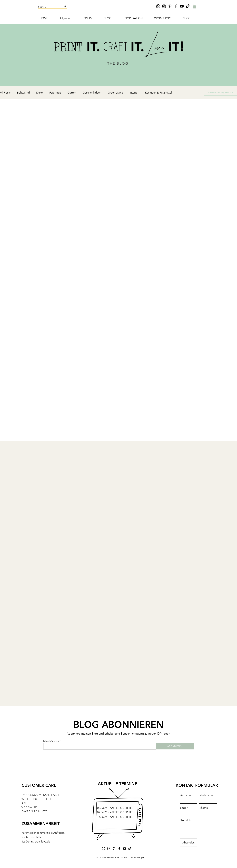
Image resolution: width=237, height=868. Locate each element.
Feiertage (55, 93)
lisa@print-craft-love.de (36, 842)
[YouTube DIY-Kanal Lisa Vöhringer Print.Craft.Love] (182, 6)
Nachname (206, 795)
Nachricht (186, 820)
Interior (134, 93)
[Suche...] (48, 7)
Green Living (115, 93)
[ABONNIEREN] (175, 746)
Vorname (185, 795)
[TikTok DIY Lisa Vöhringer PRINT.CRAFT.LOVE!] (188, 6)
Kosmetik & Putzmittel (158, 93)
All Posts (5, 93)
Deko (39, 93)
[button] (194, 6)
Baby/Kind (23, 93)
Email (183, 808)
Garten (72, 93)
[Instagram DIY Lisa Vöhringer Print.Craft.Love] (164, 6)
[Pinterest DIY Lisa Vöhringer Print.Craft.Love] (170, 6)
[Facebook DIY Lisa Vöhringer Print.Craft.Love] (176, 6)
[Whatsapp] (158, 6)
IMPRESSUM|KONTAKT (41, 795)
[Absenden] (188, 843)
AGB (25, 803)
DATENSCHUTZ (34, 811)
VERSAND (30, 807)
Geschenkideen (92, 93)
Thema (204, 808)
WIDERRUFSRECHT (37, 799)
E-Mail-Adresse (51, 741)
